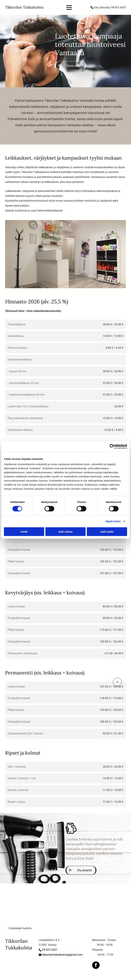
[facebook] (96, 966)
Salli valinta (66, 532)
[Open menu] (69, 7)
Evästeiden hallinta (20, 928)
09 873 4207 (118, 7)
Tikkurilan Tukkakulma (24, 7)
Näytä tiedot (113, 521)
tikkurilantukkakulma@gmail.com (62, 955)
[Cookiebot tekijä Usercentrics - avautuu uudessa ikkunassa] (112, 447)
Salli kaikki (107, 532)
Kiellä (24, 532)
